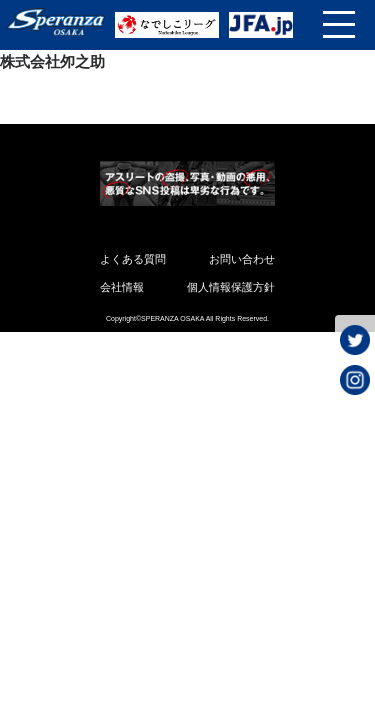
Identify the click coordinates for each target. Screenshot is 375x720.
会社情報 (122, 287)
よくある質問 (133, 259)
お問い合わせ (242, 259)
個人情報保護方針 (231, 287)
